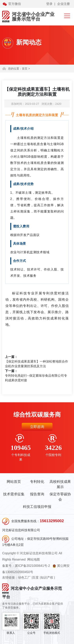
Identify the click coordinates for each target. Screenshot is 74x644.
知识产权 (47, 578)
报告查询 (37, 494)
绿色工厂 (24, 578)
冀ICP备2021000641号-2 (32, 566)
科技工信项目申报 (37, 507)
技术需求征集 (14, 494)
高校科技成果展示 (60, 484)
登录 (49, 4)
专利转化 (37, 482)
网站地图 (34, 559)
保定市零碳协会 (60, 497)
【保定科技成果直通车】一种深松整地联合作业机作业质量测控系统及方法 (37, 364)
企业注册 (64, 4)
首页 (25, 69)
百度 (36, 578)
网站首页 (14, 482)
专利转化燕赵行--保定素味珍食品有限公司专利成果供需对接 (36, 378)
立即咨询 (37, 427)
